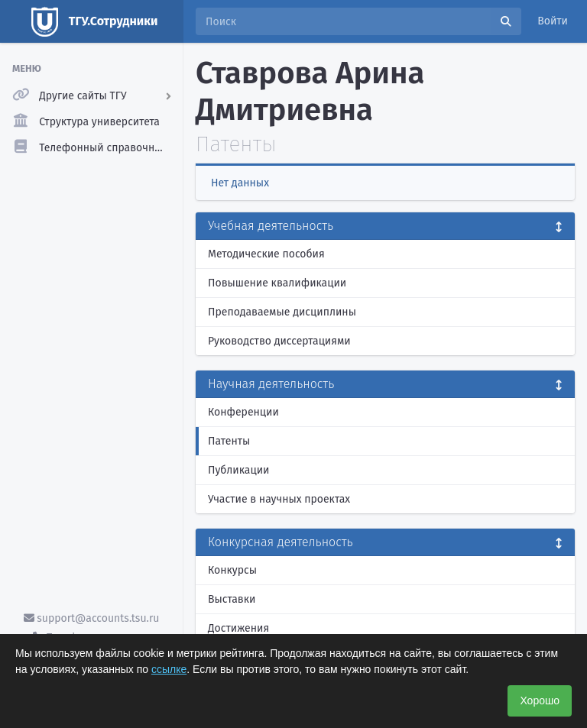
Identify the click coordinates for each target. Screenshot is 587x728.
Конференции (243, 412)
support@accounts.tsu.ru (92, 618)
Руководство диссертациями (279, 341)
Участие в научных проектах (279, 499)
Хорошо (540, 700)
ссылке (169, 669)
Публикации (238, 470)
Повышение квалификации (277, 283)
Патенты (229, 441)
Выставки (232, 599)
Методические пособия (266, 254)
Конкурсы (232, 570)
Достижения (238, 628)
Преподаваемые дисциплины (282, 312)
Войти (553, 21)
